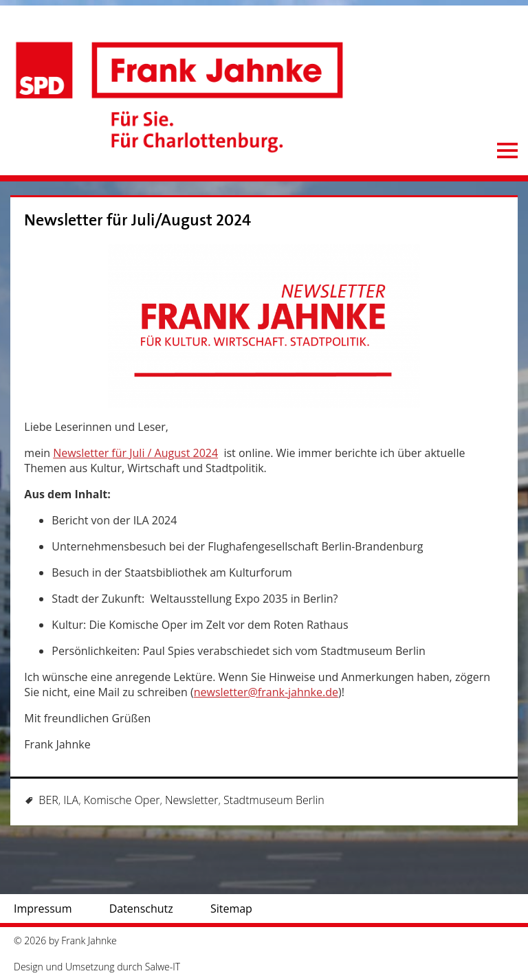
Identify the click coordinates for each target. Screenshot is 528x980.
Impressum (43, 909)
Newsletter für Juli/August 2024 (137, 220)
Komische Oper (122, 800)
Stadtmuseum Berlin (274, 800)
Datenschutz (141, 909)
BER (48, 800)
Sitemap (231, 909)
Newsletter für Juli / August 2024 (135, 453)
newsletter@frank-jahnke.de (266, 692)
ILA (71, 800)
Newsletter (191, 800)
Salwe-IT (163, 967)
